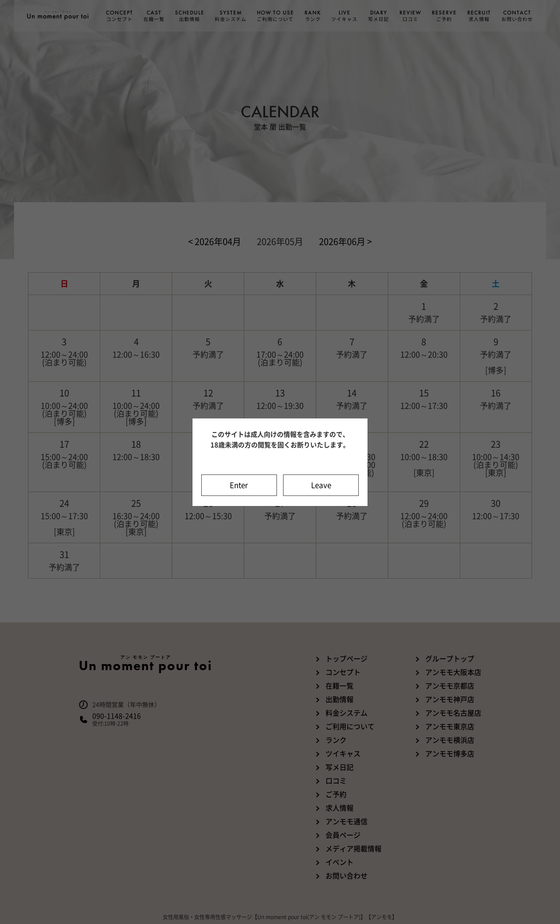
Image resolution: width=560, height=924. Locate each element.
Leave (321, 485)
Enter (239, 485)
